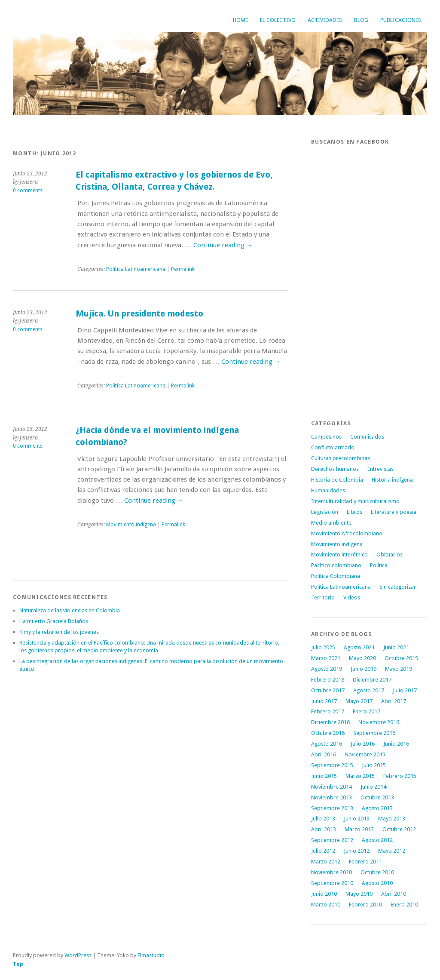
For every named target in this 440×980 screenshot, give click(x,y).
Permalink (183, 269)
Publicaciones (401, 20)
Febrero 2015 (400, 776)
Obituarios (390, 555)
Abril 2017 (394, 701)
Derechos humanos (335, 469)
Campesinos (326, 437)
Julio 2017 (405, 690)
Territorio (323, 598)
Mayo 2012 (392, 851)
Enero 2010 (404, 905)
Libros (354, 512)
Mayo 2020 (362, 658)
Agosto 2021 (359, 647)
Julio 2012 (323, 851)
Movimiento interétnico (339, 555)
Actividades (325, 20)
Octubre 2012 (399, 829)
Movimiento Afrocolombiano (347, 533)
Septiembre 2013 (332, 808)
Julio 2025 (323, 647)
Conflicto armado (333, 447)
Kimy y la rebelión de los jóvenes (59, 632)
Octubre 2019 (401, 658)
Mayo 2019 (399, 669)
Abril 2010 (394, 894)
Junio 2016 (396, 744)
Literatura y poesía (394, 512)
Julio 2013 (323, 819)
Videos (352, 598)
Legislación (325, 512)
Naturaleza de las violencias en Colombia (70, 610)
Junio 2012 (357, 851)
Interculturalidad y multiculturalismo (355, 501)
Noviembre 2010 (332, 872)
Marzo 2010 (326, 905)
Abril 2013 (324, 829)
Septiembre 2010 (332, 883)
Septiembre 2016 (374, 733)
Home (240, 20)
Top (18, 964)
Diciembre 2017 (372, 680)
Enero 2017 (367, 711)
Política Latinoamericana (136, 269)
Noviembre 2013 (332, 797)
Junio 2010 (324, 894)
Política (379, 565)
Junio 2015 (324, 776)
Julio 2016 (363, 744)
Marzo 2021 (326, 658)
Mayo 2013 (392, 819)
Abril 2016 (324, 754)
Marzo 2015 (360, 776)
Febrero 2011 (365, 862)
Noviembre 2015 (365, 754)
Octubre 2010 (377, 872)
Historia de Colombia (337, 480)
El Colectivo (278, 20)
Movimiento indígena (131, 525)
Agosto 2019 (327, 669)
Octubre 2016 (328, 733)
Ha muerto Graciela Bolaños (54, 621)
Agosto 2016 (327, 744)
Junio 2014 (373, 787)
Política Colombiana (336, 576)
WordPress (78, 955)
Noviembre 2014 (332, 787)
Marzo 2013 (359, 829)
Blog (361, 20)
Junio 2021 (396, 647)
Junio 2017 (324, 701)
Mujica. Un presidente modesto (139, 314)
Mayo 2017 (359, 701)
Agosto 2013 (377, 808)
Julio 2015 (374, 765)
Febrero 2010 (365, 905)
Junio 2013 (357, 819)
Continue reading (223, 245)
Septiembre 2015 (332, 765)
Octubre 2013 (377, 797)
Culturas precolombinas (341, 458)
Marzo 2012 (326, 862)
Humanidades (328, 490)
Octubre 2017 (328, 690)
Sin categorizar (398, 587)
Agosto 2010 (377, 883)
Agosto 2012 (377, 840)
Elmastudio (151, 955)
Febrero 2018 (328, 680)
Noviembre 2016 (379, 722)
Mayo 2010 (359, 894)
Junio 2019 (364, 669)
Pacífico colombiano (336, 565)
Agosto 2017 (369, 690)
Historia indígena (392, 480)
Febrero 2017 (328, 711)
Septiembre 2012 (332, 840)
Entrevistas (380, 469)
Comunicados (367, 437)
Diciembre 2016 (330, 722)
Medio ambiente (331, 523)
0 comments (28, 190)
